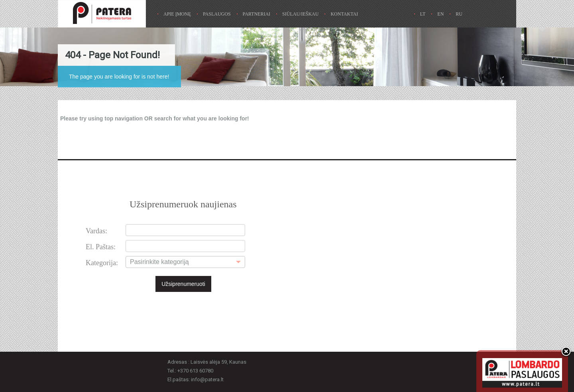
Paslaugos (217, 14)
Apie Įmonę (177, 14)
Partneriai (257, 14)
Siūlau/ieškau (300, 14)
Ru (459, 14)
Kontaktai (344, 14)
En (440, 14)
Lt (423, 14)
